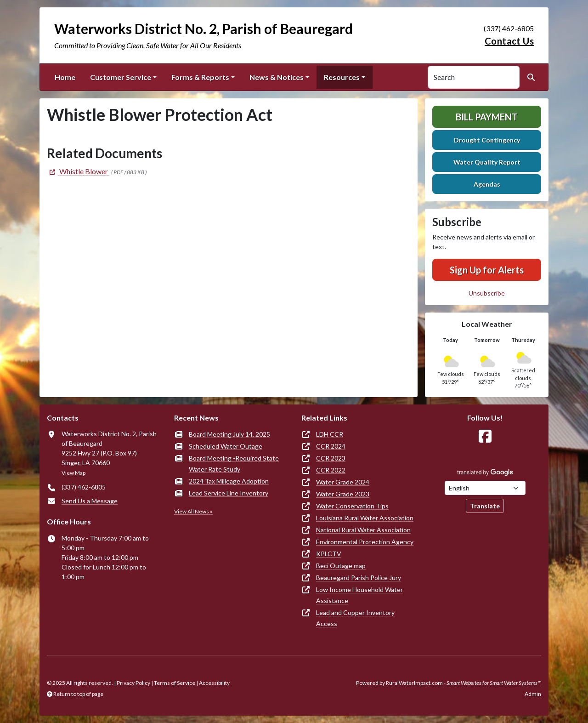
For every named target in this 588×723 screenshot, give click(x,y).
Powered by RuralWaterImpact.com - (449, 683)
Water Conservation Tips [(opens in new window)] (352, 506)
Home (65, 77)
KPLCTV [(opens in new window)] (329, 554)
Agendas (487, 184)
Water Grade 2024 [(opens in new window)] (343, 482)
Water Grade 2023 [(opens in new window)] (343, 494)
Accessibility (214, 683)
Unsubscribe (487, 293)
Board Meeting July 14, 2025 (229, 434)
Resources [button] (342, 77)
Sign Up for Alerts (487, 270)
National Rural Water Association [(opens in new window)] (363, 530)
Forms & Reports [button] (200, 77)
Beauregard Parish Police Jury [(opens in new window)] (359, 578)
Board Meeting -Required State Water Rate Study (234, 464)
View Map (73, 473)
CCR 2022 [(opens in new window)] (331, 470)
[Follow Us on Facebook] (485, 436)
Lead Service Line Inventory (229, 493)
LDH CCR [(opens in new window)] (330, 434)
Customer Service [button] (121, 77)
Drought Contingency (487, 140)
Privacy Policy (133, 683)
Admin (533, 694)
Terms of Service (175, 683)
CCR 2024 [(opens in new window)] (331, 446)
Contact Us (509, 41)
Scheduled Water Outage (226, 446)
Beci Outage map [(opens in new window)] (341, 566)
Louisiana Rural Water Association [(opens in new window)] (365, 518)
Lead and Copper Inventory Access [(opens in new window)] (355, 618)
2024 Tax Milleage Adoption (229, 481)
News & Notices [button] (277, 77)
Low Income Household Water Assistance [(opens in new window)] (359, 595)
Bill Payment (487, 117)
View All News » (193, 511)
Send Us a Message (90, 501)
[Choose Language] (485, 488)
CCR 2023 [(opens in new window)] (331, 458)
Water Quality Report (487, 162)
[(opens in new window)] (78, 171)
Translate (485, 506)
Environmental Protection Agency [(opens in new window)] (365, 542)
